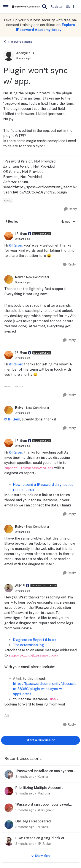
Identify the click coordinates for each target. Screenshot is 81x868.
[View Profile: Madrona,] (9, 791)
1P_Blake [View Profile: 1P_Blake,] (44, 843)
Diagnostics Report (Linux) (34, 640)
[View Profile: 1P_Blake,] (9, 841)
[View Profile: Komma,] (9, 774)
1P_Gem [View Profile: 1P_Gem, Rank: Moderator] (21, 234)
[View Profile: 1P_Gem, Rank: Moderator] (9, 236)
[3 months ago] (25, 777)
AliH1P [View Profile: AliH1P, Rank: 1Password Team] (20, 586)
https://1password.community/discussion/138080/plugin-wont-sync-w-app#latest (45, 689)
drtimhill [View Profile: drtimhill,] (43, 827)
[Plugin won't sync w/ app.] (23, 239)
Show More (40, 856)
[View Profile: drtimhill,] (9, 825)
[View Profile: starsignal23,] (9, 808)
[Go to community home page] (26, 7)
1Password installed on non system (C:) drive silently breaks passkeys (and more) (44, 771)
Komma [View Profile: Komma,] (43, 777)
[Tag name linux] (8, 201)
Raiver (17, 245)
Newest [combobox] (68, 222)
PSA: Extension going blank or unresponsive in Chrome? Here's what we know (45, 838)
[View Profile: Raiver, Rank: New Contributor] (9, 279)
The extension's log (28, 645)
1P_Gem (14, 419)
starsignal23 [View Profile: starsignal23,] (46, 810)
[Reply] (71, 209)
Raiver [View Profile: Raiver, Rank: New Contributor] (20, 277)
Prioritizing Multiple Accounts (39, 788)
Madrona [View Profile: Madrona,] (44, 793)
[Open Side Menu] (6, 7)
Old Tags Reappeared (33, 821)
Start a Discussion (40, 740)
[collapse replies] (40, 230)
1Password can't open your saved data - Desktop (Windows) (42, 805)
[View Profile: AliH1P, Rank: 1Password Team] (9, 588)
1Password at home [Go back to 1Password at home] (18, 42)
